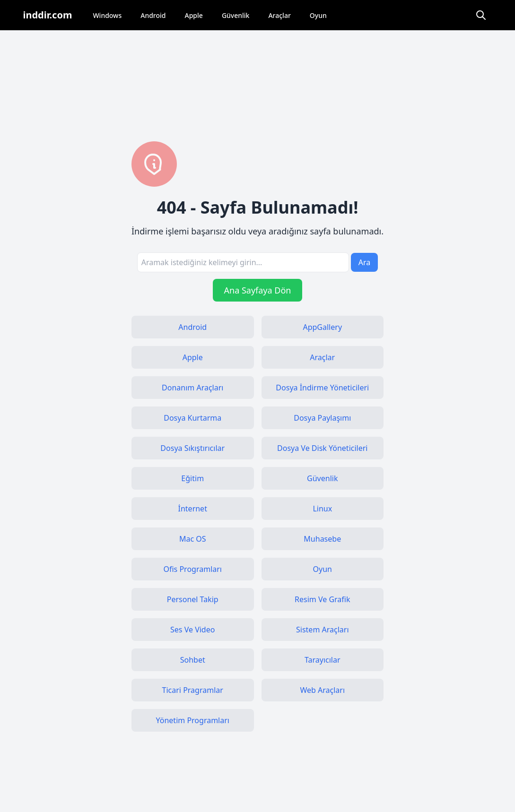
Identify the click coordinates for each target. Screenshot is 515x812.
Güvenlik (236, 15)
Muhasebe (322, 539)
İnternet (193, 509)
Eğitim (192, 478)
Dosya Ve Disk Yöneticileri (322, 448)
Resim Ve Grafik (322, 599)
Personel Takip (193, 599)
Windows (107, 15)
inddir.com (48, 15)
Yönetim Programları (193, 720)
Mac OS (193, 539)
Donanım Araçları (192, 388)
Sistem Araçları (323, 630)
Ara (365, 262)
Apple (194, 15)
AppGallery (322, 327)
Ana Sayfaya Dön (258, 290)
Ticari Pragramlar (193, 690)
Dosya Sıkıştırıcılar (192, 448)
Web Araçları (322, 690)
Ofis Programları (192, 569)
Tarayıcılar (323, 660)
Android (153, 15)
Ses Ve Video (192, 630)
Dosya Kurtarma (192, 418)
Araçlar (279, 15)
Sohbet (193, 660)
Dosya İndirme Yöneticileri (322, 388)
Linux (322, 509)
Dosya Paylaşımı (322, 418)
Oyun (318, 15)
